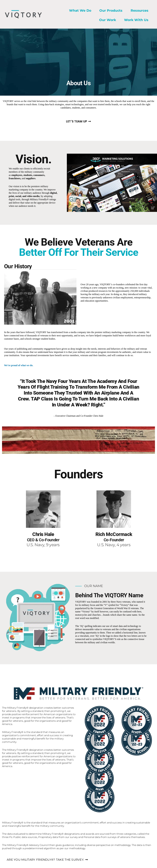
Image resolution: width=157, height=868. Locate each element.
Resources (140, 11)
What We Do (80, 11)
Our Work (108, 20)
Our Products (111, 11)
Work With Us (136, 20)
